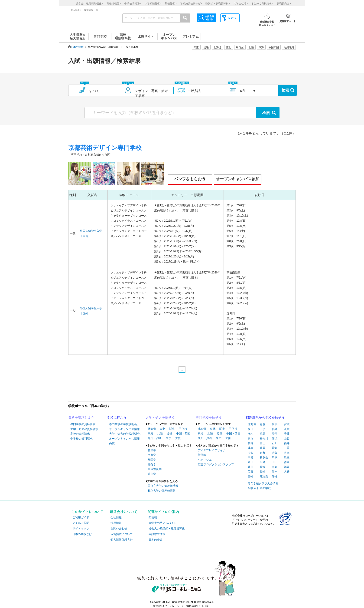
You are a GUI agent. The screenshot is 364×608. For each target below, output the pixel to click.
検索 (285, 90)
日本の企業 (156, 540)
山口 (275, 462)
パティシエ (205, 460)
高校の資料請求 (80, 434)
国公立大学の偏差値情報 (163, 486)
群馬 (263, 434)
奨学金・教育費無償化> (89, 3)
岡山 (250, 462)
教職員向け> (284, 3)
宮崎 (250, 477)
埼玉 (275, 434)
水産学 (152, 455)
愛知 (275, 448)
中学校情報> (133, 3)
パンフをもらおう (190, 179)
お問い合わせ (119, 529)
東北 (162, 429)
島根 (287, 457)
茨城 (287, 429)
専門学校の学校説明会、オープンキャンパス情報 (124, 427)
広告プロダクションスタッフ (216, 464)
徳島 (287, 462)
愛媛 (263, 467)
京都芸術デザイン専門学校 (105, 148)
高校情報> (114, 3)
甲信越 (183, 429)
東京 (169, 438)
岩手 (275, 424)
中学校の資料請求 (81, 439)
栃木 (250, 434)
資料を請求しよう (81, 417)
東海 (150, 434)
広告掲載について (122, 534)
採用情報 (116, 523)
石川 (275, 443)
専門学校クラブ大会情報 (263, 483)
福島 (275, 429)
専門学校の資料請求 (83, 424)
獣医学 (152, 460)
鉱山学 (152, 474)
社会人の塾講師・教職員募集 (167, 529)
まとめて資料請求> (262, 3)
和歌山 (264, 457)
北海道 (217, 47)
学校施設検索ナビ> (191, 3)
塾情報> (171, 3)
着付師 (202, 455)
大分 (287, 472)
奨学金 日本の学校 (259, 488)
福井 (287, 443)
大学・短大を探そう (160, 417)
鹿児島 (264, 477)
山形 (263, 429)
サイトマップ (81, 529)
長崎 (263, 472)
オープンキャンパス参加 (238, 179)
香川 (250, 467)
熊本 (275, 472)
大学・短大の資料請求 (84, 429)
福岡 (287, 467)
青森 (263, 424)
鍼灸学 (152, 464)
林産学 (152, 450)
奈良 (250, 457)
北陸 (160, 434)
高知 (275, 467)
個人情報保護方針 (122, 540)
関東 (172, 429)
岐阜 (250, 448)
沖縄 (275, 477)
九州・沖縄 (155, 438)
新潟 (275, 439)
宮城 (287, 424)
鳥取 (275, 457)
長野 (250, 443)
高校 (112, 443)
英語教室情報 (157, 534)
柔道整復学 (155, 469)
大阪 (178, 438)
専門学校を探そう (209, 417)
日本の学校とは (82, 534)
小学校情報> (153, 3)
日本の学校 (77, 47)
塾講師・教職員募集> (218, 3)
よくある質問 (81, 523)
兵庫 (287, 453)
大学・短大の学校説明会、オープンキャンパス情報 (126, 436)
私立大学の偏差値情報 (162, 491)
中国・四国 (183, 434)
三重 (287, 448)
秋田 (250, 429)
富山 (263, 443)
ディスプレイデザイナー (213, 450)
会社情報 (116, 517)
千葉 (287, 434)
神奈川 (264, 439)
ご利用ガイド (81, 517)
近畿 (169, 434)
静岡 (263, 448)
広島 (263, 462)
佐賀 (250, 472)
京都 (263, 453)
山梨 (287, 439)
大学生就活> (241, 3)
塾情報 (153, 517)
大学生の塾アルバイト (162, 523)
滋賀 (250, 453)
